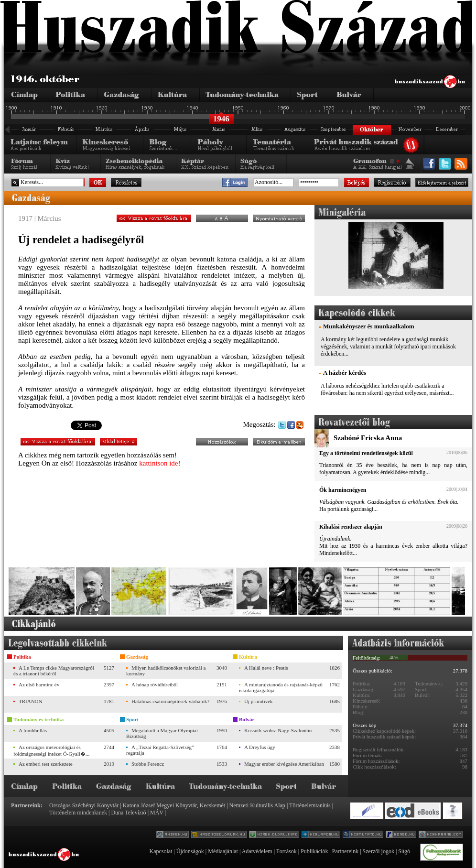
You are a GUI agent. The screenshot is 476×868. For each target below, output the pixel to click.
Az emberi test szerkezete (46, 764)
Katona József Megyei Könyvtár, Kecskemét (174, 805)
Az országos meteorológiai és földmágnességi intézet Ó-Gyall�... (51, 750)
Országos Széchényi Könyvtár (84, 805)
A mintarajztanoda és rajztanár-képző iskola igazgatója (281, 687)
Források (287, 851)
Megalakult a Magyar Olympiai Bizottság (162, 733)
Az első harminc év (39, 684)
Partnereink (345, 851)
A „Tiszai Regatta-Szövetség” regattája (160, 750)
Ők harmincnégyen (343, 490)
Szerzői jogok (379, 851)
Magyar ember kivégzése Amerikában (284, 764)
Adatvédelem (257, 851)
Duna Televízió (128, 813)
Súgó (404, 851)
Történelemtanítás (310, 805)
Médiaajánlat (223, 851)
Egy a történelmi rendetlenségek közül (366, 453)
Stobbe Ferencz (148, 764)
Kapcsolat (161, 851)
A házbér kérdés (345, 373)
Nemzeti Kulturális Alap (257, 805)
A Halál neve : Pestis (266, 668)
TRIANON (31, 701)
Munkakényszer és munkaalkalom (368, 326)
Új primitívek (259, 701)
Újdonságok (190, 851)
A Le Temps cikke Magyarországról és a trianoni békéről (54, 671)
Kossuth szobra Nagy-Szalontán (278, 730)
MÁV (157, 813)
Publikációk (314, 851)
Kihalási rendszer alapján (351, 527)
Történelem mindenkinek (78, 813)
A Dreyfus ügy (260, 747)
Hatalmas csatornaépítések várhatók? (170, 701)
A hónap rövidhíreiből (155, 684)
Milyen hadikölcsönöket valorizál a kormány (166, 671)
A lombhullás (33, 730)
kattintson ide (158, 463)
